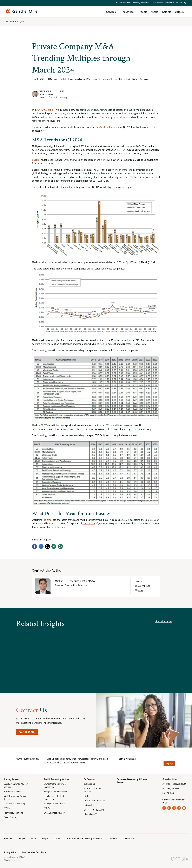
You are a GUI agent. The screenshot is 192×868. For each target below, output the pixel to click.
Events (179, 3)
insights (47, 520)
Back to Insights (17, 22)
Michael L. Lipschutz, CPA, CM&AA (53, 93)
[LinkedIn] (41, 548)
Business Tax (89, 784)
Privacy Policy (10, 853)
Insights (167, 12)
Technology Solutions (13, 813)
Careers (179, 12)
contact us (59, 527)
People (143, 12)
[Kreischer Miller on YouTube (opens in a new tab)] (184, 808)
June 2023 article (45, 110)
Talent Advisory (11, 817)
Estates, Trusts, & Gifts (94, 810)
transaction (89, 524)
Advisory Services (11, 779)
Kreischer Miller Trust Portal (34, 853)
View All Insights (163, 622)
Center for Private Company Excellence (133, 3)
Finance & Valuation (77, 79)
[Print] (60, 548)
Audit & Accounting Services (56, 779)
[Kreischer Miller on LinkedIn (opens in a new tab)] (169, 808)
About (154, 12)
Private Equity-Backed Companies (134, 79)
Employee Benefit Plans (54, 804)
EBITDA (36, 160)
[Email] (54, 548)
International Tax (91, 814)
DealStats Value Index (107, 127)
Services (111, 12)
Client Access (157, 3)
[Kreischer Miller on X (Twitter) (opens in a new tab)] (174, 808)
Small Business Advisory (54, 813)
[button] (185, 3)
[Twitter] (47, 548)
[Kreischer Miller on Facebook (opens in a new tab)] (164, 808)
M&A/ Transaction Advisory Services (102, 79)
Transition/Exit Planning (14, 804)
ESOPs (7, 808)
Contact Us (170, 3)
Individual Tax (90, 805)
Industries (128, 12)
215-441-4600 (144, 586)
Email (141, 591)
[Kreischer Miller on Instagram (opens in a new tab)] (179, 808)
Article (64, 79)
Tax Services (89, 779)
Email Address (128, 759)
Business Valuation (12, 792)
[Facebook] (35, 548)
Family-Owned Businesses (55, 792)
